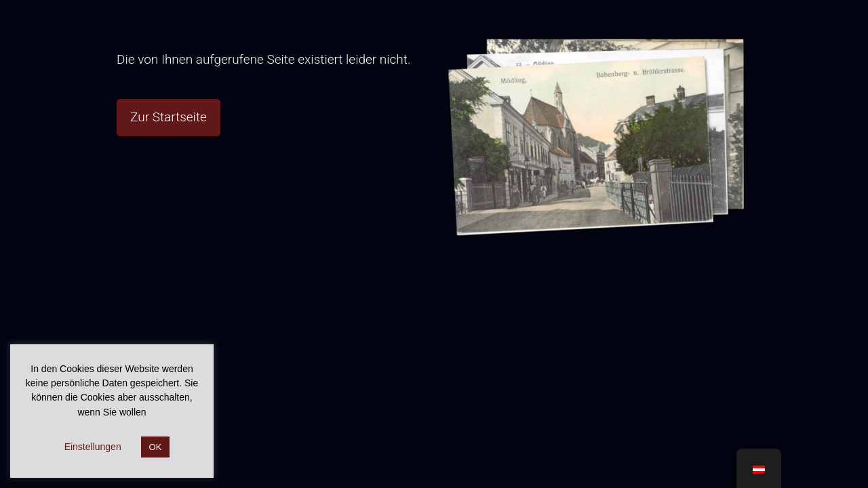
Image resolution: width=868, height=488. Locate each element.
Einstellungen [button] (93, 447)
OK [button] (156, 447)
